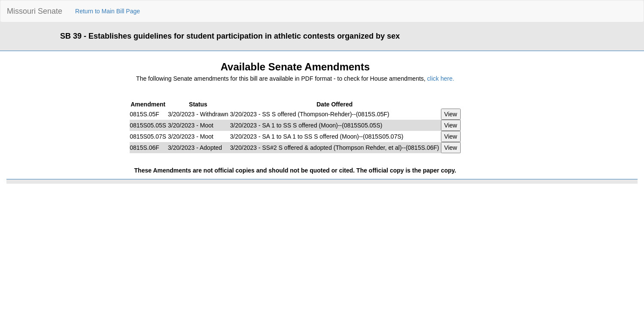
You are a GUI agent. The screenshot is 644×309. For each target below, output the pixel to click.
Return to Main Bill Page (108, 11)
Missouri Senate (35, 11)
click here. (441, 79)
